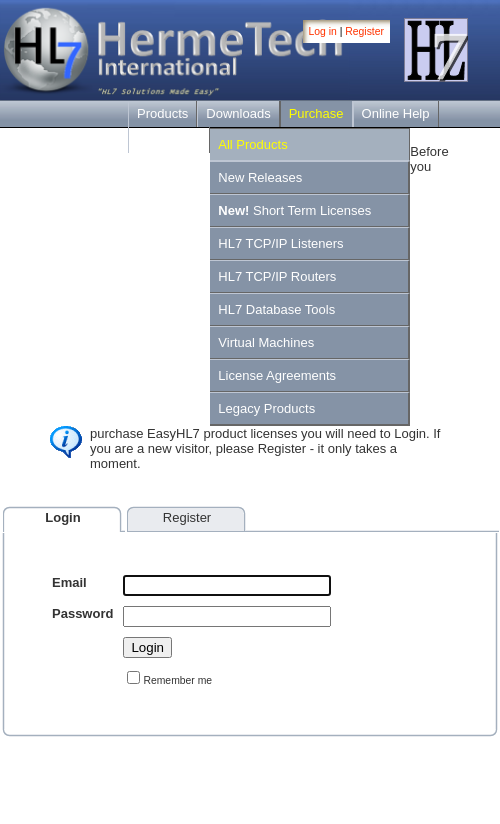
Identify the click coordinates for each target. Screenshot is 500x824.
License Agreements (277, 375)
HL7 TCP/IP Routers (277, 276)
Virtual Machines (266, 342)
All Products (252, 144)
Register (364, 31)
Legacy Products (266, 408)
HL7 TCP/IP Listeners (280, 243)
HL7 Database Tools (276, 309)
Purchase (316, 113)
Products (162, 113)
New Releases (260, 177)
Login (62, 517)
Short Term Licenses (294, 210)
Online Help (396, 113)
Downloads (238, 113)
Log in (323, 31)
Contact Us (169, 139)
